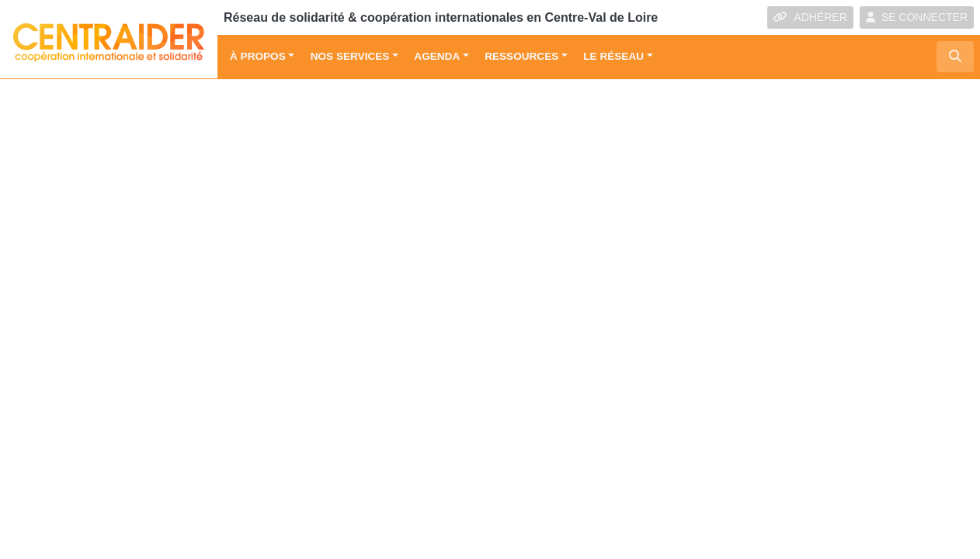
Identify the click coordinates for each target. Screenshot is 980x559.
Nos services (350, 56)
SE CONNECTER (917, 17)
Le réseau (613, 56)
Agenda (437, 56)
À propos (258, 56)
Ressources (521, 56)
